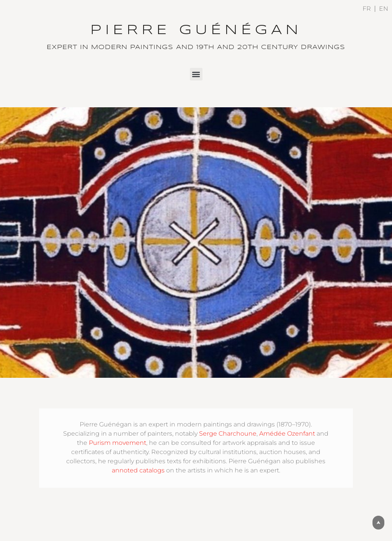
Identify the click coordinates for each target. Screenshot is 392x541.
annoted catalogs (138, 470)
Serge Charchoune (228, 434)
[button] (196, 74)
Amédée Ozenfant (287, 434)
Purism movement (118, 443)
